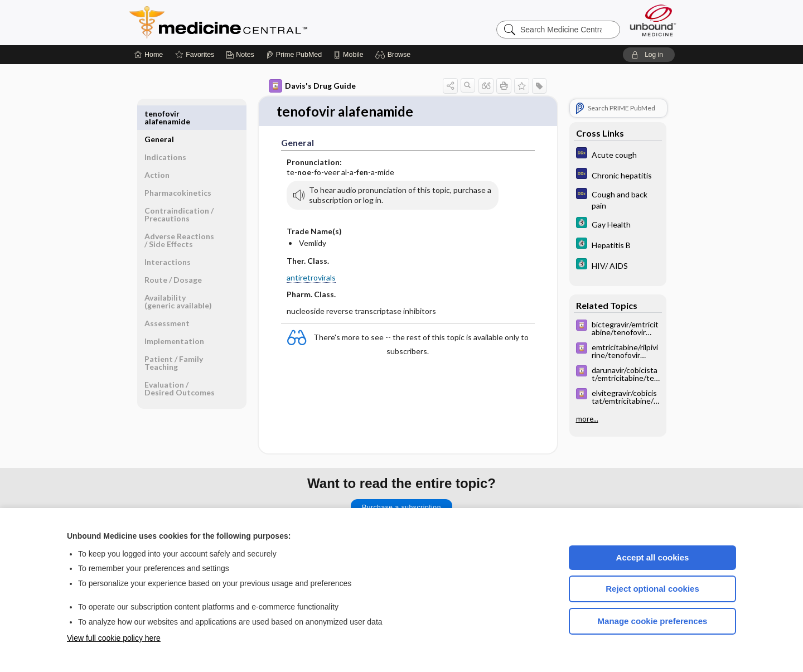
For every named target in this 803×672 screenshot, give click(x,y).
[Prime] (294, 55)
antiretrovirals (311, 278)
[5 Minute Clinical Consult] (618, 224)
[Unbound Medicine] (653, 20)
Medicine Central (268, 22)
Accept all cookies (653, 557)
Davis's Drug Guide (312, 86)
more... (587, 419)
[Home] (149, 55)
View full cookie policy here (114, 638)
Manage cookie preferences (653, 621)
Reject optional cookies (652, 589)
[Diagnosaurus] (618, 154)
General (159, 113)
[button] (395, 55)
